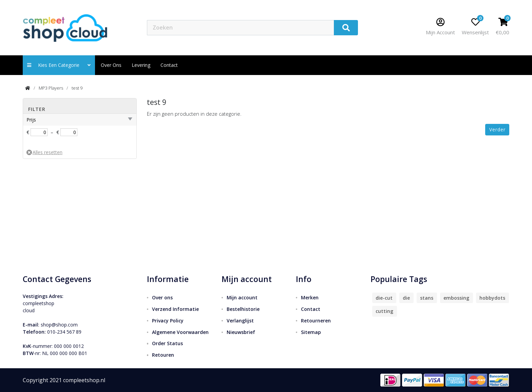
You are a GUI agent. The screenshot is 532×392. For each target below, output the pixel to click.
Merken (310, 297)
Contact (311, 309)
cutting (384, 311)
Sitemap (311, 332)
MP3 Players (51, 88)
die (406, 298)
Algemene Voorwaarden (180, 332)
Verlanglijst (240, 321)
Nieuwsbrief (241, 332)
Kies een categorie (59, 65)
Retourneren (316, 321)
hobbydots (492, 298)
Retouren (163, 355)
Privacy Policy (168, 321)
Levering (141, 65)
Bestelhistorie (243, 309)
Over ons (111, 65)
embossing (456, 298)
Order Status (167, 343)
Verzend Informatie (175, 309)
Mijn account (242, 297)
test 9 (77, 88)
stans (427, 298)
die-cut (384, 298)
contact (169, 65)
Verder (497, 129)
